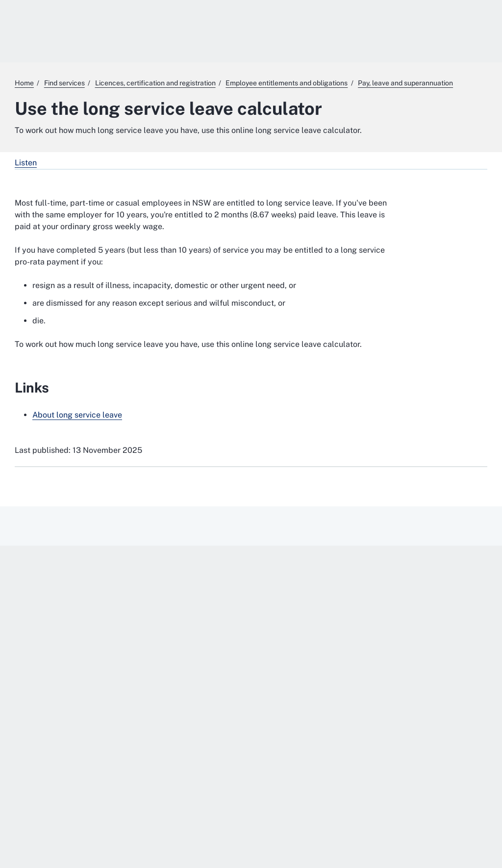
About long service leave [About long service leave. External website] (77, 415)
